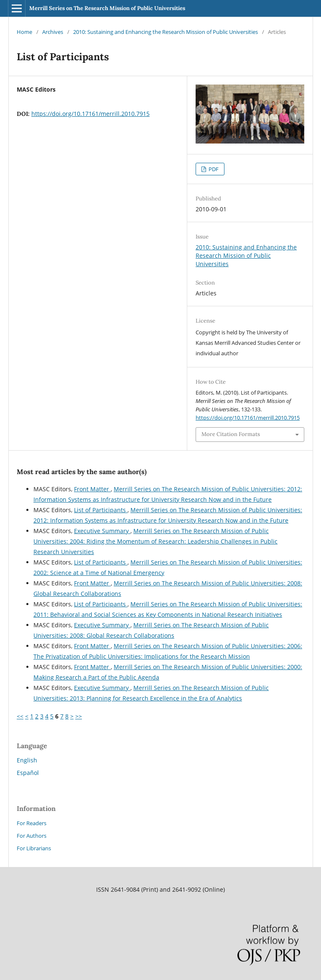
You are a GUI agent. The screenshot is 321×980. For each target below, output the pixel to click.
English (27, 760)
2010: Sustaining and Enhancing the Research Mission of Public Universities (166, 32)
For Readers (32, 823)
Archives (53, 32)
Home (24, 32)
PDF (213, 169)
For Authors (32, 836)
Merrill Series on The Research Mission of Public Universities (107, 8)
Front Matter (92, 489)
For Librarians (34, 848)
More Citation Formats (231, 434)
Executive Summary (102, 531)
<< (20, 716)
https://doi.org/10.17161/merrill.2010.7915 (90, 114)
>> (79, 716)
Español (28, 773)
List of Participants (101, 510)
